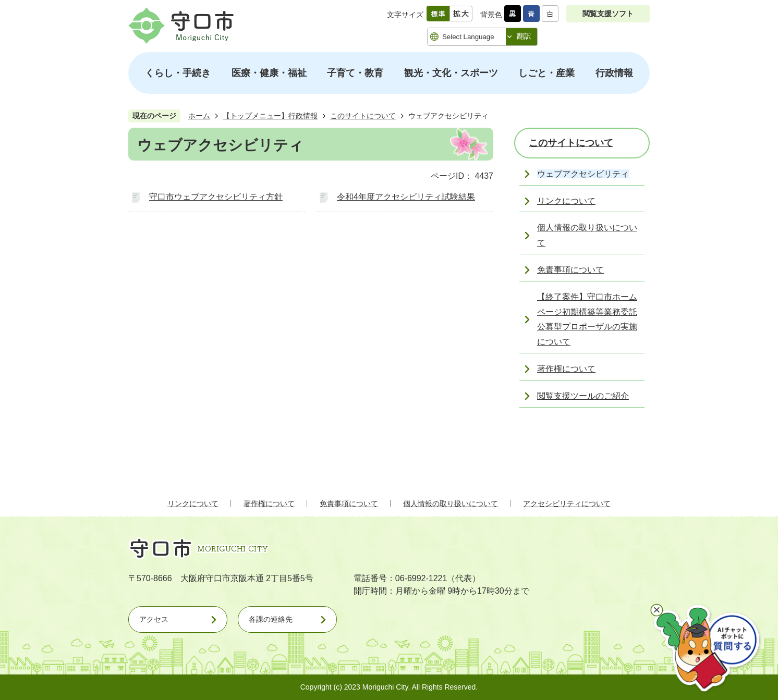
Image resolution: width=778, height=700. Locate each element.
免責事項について (349, 503)
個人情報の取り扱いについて (451, 503)
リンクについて (193, 503)
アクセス (154, 619)
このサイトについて (363, 116)
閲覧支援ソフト (608, 14)
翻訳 (524, 36)
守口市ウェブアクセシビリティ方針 (216, 197)
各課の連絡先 (271, 619)
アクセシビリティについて (567, 503)
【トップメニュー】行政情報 (270, 116)
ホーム (199, 116)
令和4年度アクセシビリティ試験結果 (406, 197)
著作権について (269, 503)
